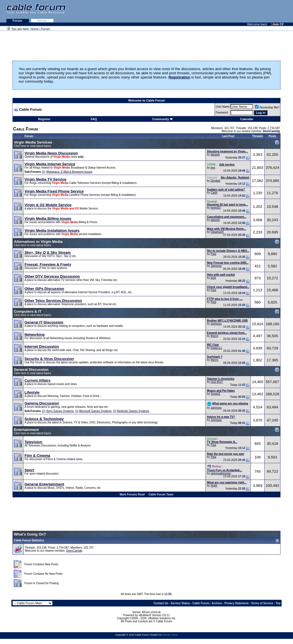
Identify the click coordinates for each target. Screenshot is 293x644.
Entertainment (26, 430)
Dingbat (215, 181)
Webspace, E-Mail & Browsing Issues (69, 172)
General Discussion (31, 370)
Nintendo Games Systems (133, 411)
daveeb (215, 155)
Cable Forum (201, 603)
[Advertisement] (225, 11)
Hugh (214, 486)
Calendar (247, 119)
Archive (217, 603)
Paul (213, 254)
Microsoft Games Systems (95, 411)
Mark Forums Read (132, 494)
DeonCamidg (74, 551)
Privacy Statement (236, 603)
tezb (213, 278)
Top (278, 603)
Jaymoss (216, 266)
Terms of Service (262, 603)
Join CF (277, 24)
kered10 (216, 208)
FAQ (94, 119)
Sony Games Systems (60, 411)
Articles (42, 21)
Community (163, 119)
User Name (223, 107)
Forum (18, 21)
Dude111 (216, 348)
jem (213, 168)
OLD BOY (217, 382)
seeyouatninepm (221, 473)
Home (35, 29)
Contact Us (161, 603)
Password (222, 113)
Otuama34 (217, 232)
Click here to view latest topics (33, 146)
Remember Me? (267, 108)
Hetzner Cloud (170, 635)
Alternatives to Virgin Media (38, 242)
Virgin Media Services (33, 142)
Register (44, 119)
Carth (214, 193)
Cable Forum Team (161, 494)
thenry (215, 336)
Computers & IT (28, 311)
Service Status (180, 603)
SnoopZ (216, 394)
